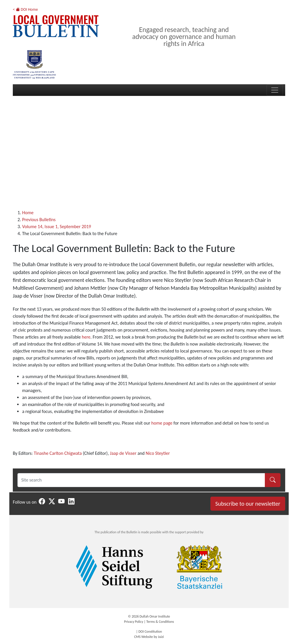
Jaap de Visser (124, 453)
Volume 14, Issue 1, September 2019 (57, 227)
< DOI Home (25, 9)
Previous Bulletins (39, 220)
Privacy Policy (134, 622)
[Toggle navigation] (275, 90)
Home (28, 213)
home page (162, 423)
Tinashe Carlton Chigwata (58, 453)
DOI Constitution (150, 632)
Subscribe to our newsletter (248, 504)
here (86, 337)
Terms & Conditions (160, 622)
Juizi (161, 637)
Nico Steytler (158, 453)
